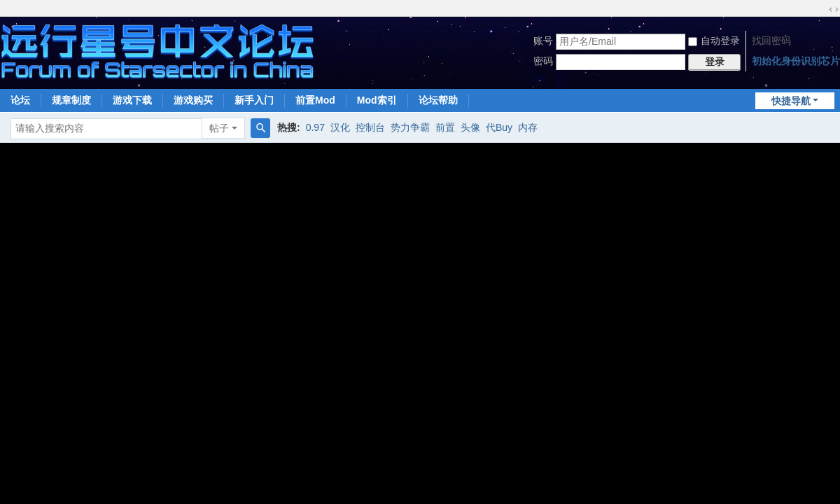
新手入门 (254, 100)
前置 (445, 127)
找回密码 (771, 41)
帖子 (219, 128)
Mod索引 (377, 100)
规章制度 (71, 100)
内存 (528, 127)
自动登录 (714, 41)
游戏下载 (132, 100)
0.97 (315, 127)
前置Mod (315, 100)
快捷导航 (791, 101)
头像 (470, 127)
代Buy (499, 127)
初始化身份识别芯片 (796, 61)
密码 (543, 61)
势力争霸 (410, 127)
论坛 (20, 100)
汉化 (340, 127)
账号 (543, 41)
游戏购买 (193, 100)
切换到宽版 (834, 10)
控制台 (370, 127)
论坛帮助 (438, 100)
